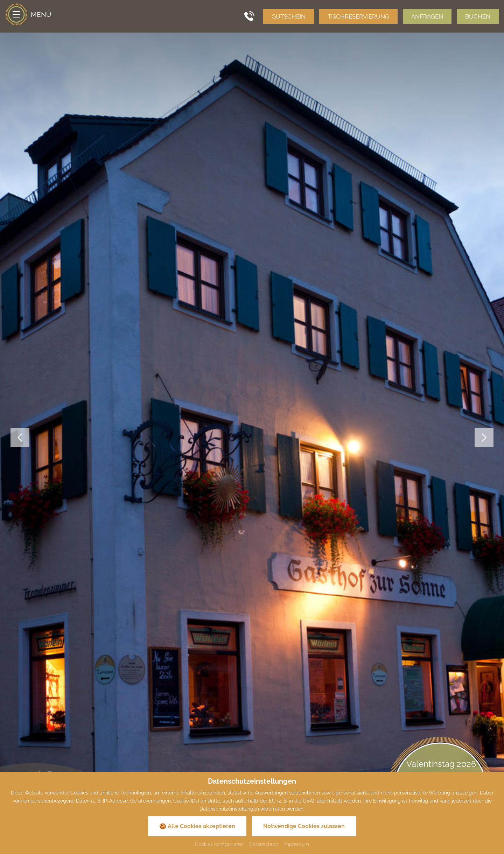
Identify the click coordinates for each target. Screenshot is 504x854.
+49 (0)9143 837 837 (257, 706)
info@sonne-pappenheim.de (262, 724)
